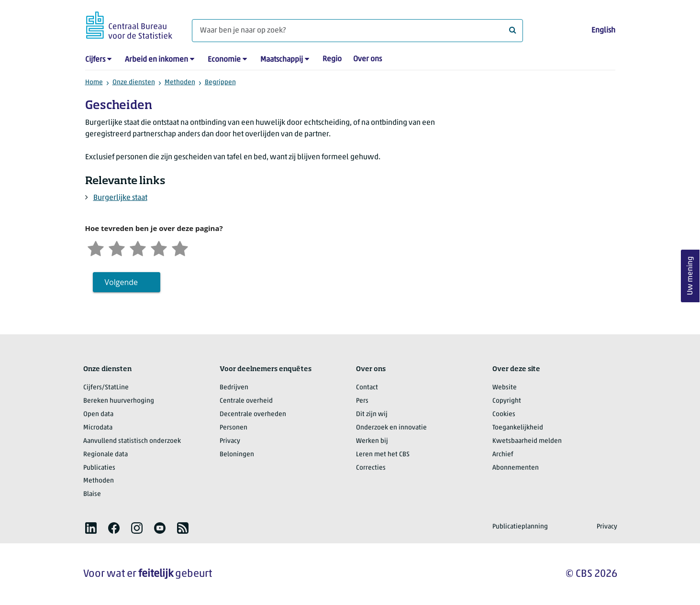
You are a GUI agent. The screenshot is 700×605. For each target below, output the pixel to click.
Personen (233, 428)
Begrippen (220, 82)
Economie (224, 60)
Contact (367, 388)
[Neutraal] (138, 247)
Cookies (504, 414)
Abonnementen (516, 468)
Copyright (507, 401)
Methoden (180, 82)
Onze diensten (134, 82)
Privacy (230, 441)
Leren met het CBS (383, 455)
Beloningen (237, 455)
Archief (503, 455)
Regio (332, 59)
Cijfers (95, 60)
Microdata (98, 428)
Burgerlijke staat (120, 198)
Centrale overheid (246, 401)
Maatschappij (282, 60)
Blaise (92, 494)
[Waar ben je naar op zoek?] (357, 31)
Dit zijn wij (372, 414)
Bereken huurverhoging (119, 401)
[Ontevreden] (117, 247)
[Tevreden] (159, 247)
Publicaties (99, 468)
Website (505, 388)
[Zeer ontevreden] (96, 247)
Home (94, 82)
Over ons (367, 59)
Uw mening (690, 276)
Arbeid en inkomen (156, 60)
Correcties (371, 468)
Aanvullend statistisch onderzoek (132, 441)
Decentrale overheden (253, 414)
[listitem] (91, 528)
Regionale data (106, 455)
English (603, 31)
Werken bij (372, 441)
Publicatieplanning (520, 527)
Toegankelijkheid (518, 428)
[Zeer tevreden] (180, 247)
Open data (98, 414)
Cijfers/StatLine (106, 388)
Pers (362, 401)
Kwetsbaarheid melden (527, 441)
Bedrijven (234, 388)
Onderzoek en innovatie (391, 428)
